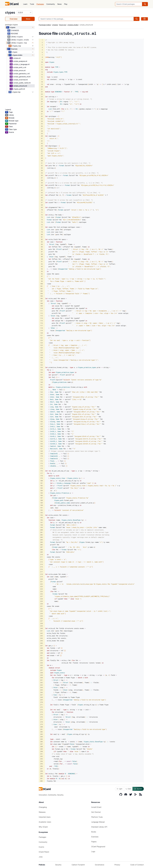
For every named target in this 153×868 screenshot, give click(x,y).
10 (42, 62)
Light (120, 789)
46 (42, 151)
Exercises (95, 837)
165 (41, 444)
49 (42, 158)
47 (42, 153)
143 (41, 390)
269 (41, 700)
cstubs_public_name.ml (22, 83)
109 (41, 306)
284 (41, 737)
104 (41, 294)
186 (41, 495)
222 (41, 584)
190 (41, 505)
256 (41, 668)
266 (41, 692)
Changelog (43, 807)
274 (41, 712)
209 (41, 552)
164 (41, 441)
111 (41, 311)
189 (41, 503)
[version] (25, 13)
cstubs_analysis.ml (20, 61)
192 (41, 510)
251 (41, 655)
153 (41, 414)
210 (41, 554)
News (59, 4)
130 (41, 358)
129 (41, 355)
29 (42, 109)
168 (41, 451)
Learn (25, 4)
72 (42, 215)
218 (41, 574)
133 (41, 365)
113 (41, 316)
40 (42, 136)
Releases (42, 812)
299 (41, 774)
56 (42, 175)
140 (41, 382)
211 (41, 557)
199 (41, 527)
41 (42, 138)
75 (42, 222)
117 (41, 326)
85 (42, 247)
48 (42, 156)
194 (41, 515)
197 (41, 522)
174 (41, 466)
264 (41, 687)
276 (41, 717)
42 (42, 141)
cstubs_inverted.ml (20, 80)
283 (41, 734)
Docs (28, 19)
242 (41, 633)
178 (41, 476)
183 (41, 488)
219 (41, 577)
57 (42, 178)
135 (41, 370)
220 (41, 579)
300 (41, 776)
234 (41, 614)
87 (42, 252)
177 (41, 473)
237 (41, 621)
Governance (100, 865)
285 (41, 739)
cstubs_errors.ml (19, 70)
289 (41, 749)
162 (41, 436)
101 (41, 286)
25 (42, 99)
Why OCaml (43, 827)
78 (42, 230)
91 (42, 262)
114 (41, 318)
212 (41, 559)
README (15, 34)
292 (41, 756)
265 (41, 690)
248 (41, 648)
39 (42, 134)
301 (41, 779)
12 (42, 67)
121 (41, 335)
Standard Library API (99, 827)
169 (41, 454)
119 (41, 330)
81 (42, 237)
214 (41, 564)
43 (42, 143)
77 (42, 227)
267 (41, 695)
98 (42, 279)
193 (41, 513)
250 (41, 653)
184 (41, 490)
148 (41, 402)
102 (41, 289)
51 (42, 163)
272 (41, 707)
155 (41, 419)
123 (41, 340)
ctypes (10, 13)
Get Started (96, 812)
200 (41, 530)
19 (42, 84)
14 (42, 72)
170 (41, 456)
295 (41, 764)
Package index (45, 25)
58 (42, 180)
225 (41, 591)
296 (41, 766)
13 (42, 69)
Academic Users (45, 822)
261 (41, 680)
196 (41, 520)
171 (41, 458)
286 (41, 742)
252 (41, 658)
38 (42, 131)
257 (41, 670)
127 (41, 350)
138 (41, 377)
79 (42, 232)
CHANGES (15, 30)
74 (42, 220)
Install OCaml (96, 807)
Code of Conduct (137, 865)
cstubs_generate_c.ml (21, 74)
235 (41, 616)
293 (41, 759)
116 (41, 323)
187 (41, 498)
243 (41, 636)
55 (42, 173)
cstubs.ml (17, 58)
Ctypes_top (17, 46)
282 (41, 732)
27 (42, 104)
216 (41, 569)
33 (42, 119)
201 (41, 532)
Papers (94, 842)
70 (42, 210)
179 (41, 478)
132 (41, 362)
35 (42, 124)
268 (41, 697)
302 (41, 781)
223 (41, 586)
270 (41, 702)
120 (41, 333)
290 (41, 751)
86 (42, 249)
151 (41, 409)
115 (41, 321)
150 (41, 407)
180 (41, 481)
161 (41, 434)
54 (42, 170)
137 (41, 375)
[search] (145, 4)
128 (41, 353)
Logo (93, 851)
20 (42, 87)
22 (42, 92)
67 (42, 202)
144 (41, 392)
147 (41, 399)
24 (42, 97)
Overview (13, 19)
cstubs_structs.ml (20, 86)
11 (42, 65)
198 (41, 525)
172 (41, 461)
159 (41, 429)
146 (41, 397)
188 (41, 500)
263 (41, 685)
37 (42, 129)
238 (41, 623)
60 (42, 185)
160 (41, 431)
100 (41, 284)
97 (42, 276)
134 (41, 367)
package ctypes (11, 25)
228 (41, 599)
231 (41, 606)
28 (42, 106)
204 (41, 540)
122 (41, 338)
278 (41, 722)
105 (41, 296)
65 (42, 198)
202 (41, 535)
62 (42, 190)
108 (41, 303)
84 (42, 244)
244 (41, 638)
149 (41, 404)
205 (41, 542)
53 (42, 168)
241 (41, 631)
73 (42, 217)
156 (41, 422)
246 (41, 643)
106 (41, 298)
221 (41, 582)
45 (42, 148)
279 (41, 724)
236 (41, 618)
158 (41, 426)
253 (41, 660)
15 (42, 74)
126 (41, 348)
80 (42, 234)
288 (41, 746)
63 (42, 193)
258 (41, 673)
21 (42, 89)
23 (42, 94)
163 (41, 439)
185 (41, 493)
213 (41, 562)
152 (41, 412)
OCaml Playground (98, 847)
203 (41, 537)
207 (41, 547)
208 (41, 550)
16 (42, 77)
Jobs (41, 857)
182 (41, 486)
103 (41, 291)
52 (42, 166)
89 (42, 257)
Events (41, 847)
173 (41, 463)
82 (42, 239)
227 (41, 596)
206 (41, 545)
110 (41, 308)
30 (42, 111)
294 (41, 761)
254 (41, 663)
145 (41, 394)
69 (42, 207)
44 (42, 146)
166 (41, 446)
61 (42, 188)
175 (41, 468)
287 (41, 744)
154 (41, 417)
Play (66, 4)
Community (51, 4)
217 (41, 572)
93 (42, 266)
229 (41, 601)
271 (41, 705)
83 (42, 242)
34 (42, 121)
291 (41, 754)
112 (41, 313)
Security (58, 865)
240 (41, 628)
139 (41, 380)
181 (41, 483)
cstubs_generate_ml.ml (22, 77)
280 (41, 727)
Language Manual (98, 822)
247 (41, 646)
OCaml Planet (44, 852)
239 (41, 626)
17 (42, 79)
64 (42, 195)
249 (41, 650)
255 (41, 665)
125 (41, 345)
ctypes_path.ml (19, 89)
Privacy (117, 865)
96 (42, 274)
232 (41, 609)
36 (42, 126)
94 (42, 269)
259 (41, 675)
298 (41, 771)
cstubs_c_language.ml (21, 64)
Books (94, 832)
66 (42, 200)
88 (42, 254)
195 (41, 518)
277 (41, 719)
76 (42, 225)
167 (41, 449)
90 (42, 259)
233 (41, 611)
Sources (14, 49)
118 (41, 328)
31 (42, 114)
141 (41, 385)
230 (41, 604)
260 (41, 678)
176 (41, 471)
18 (42, 82)
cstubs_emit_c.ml (20, 67)
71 (42, 212)
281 (41, 729)
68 (42, 205)
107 (41, 301)
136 (41, 372)
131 (41, 360)
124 (41, 343)
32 (42, 116)
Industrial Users (45, 817)
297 (41, 769)
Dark (128, 789)
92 (42, 264)
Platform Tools (97, 817)
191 (41, 508)
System (138, 789)
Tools (32, 4)
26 (42, 101)
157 (41, 424)
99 (42, 281)
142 (41, 387)
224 (41, 589)
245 (41, 641)
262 (41, 682)
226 (41, 594)
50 (42, 161)
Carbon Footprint (78, 865)
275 (41, 714)
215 (41, 567)
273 (41, 710)
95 (42, 271)
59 (42, 183)
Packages (40, 4)
